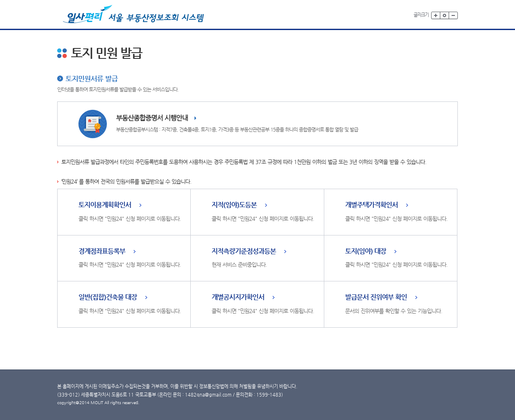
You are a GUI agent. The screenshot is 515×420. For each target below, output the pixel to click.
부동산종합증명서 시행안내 (152, 118)
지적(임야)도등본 (234, 205)
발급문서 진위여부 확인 (376, 297)
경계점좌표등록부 (102, 252)
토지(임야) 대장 (366, 252)
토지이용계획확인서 (105, 205)
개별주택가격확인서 (371, 205)
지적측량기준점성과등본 (244, 252)
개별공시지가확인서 (238, 297)
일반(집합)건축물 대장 (108, 297)
